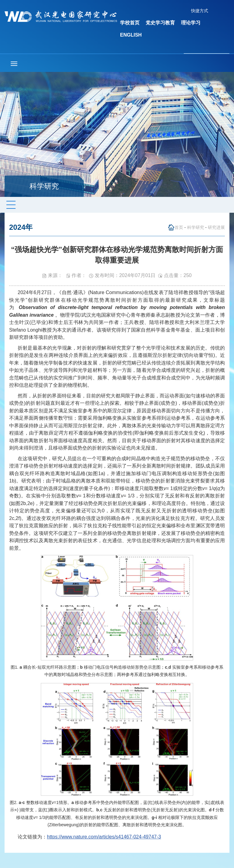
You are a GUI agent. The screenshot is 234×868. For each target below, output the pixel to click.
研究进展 (216, 227)
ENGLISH (131, 35)
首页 (179, 227)
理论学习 (191, 23)
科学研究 (196, 227)
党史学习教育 (160, 23)
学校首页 (130, 23)
